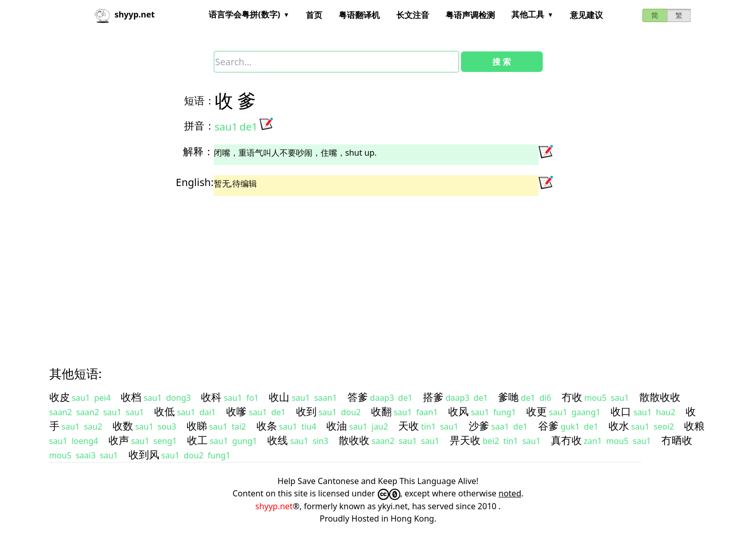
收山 (279, 397)
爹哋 (508, 397)
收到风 (144, 455)
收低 (164, 411)
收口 (621, 411)
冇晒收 (677, 440)
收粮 (694, 426)
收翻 (381, 411)
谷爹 (548, 426)
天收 (409, 426)
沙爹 (479, 426)
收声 (119, 440)
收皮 (60, 397)
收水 (619, 426)
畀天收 (465, 440)
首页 (314, 15)
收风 (458, 411)
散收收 (354, 440)
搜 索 (502, 62)
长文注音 (413, 15)
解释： (198, 151)
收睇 (197, 426)
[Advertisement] (360, 272)
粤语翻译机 (359, 15)
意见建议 (586, 15)
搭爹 (433, 397)
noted (510, 493)
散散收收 (660, 397)
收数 (123, 426)
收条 (267, 426)
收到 (306, 411)
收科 (211, 397)
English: (195, 182)
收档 (131, 397)
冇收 (572, 397)
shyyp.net (274, 506)
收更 (537, 411)
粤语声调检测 (470, 15)
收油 (337, 426)
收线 (278, 440)
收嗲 (236, 411)
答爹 (358, 397)
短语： (199, 100)
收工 (197, 440)
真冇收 (566, 440)
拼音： (199, 126)
